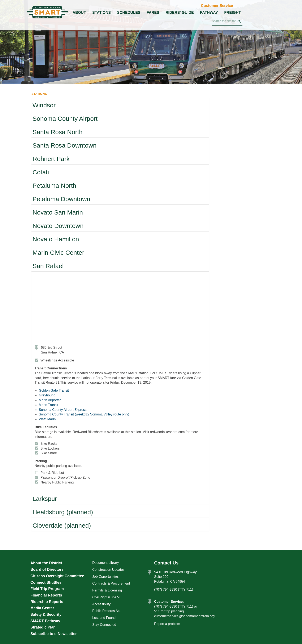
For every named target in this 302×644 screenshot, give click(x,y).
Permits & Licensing (107, 590)
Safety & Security (46, 614)
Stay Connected (104, 625)
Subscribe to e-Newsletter (54, 634)
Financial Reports (46, 595)
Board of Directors (47, 569)
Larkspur (45, 499)
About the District (46, 563)
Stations (102, 13)
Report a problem (167, 624)
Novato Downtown (58, 226)
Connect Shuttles (46, 582)
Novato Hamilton (56, 239)
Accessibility (101, 604)
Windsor (44, 105)
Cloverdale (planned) (62, 525)
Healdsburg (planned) (63, 512)
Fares (153, 13)
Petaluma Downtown (61, 199)
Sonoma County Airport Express (63, 410)
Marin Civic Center (58, 253)
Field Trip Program (47, 589)
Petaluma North (54, 186)
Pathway (209, 13)
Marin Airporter (50, 400)
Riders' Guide (180, 13)
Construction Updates (108, 570)
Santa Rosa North (57, 132)
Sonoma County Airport (65, 119)
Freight (232, 13)
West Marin (47, 419)
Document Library (105, 563)
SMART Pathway (45, 621)
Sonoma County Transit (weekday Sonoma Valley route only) (84, 414)
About (79, 13)
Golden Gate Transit (54, 390)
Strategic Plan (43, 627)
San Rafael (48, 266)
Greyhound (47, 395)
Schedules (129, 13)
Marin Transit (48, 405)
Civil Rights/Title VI (106, 597)
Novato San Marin (58, 212)
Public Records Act (106, 611)
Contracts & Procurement (111, 583)
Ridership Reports (47, 602)
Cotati (41, 172)
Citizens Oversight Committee (57, 576)
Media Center (42, 608)
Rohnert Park (51, 159)
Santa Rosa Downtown (64, 145)
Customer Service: (169, 602)
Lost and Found (104, 618)
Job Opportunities (105, 577)
